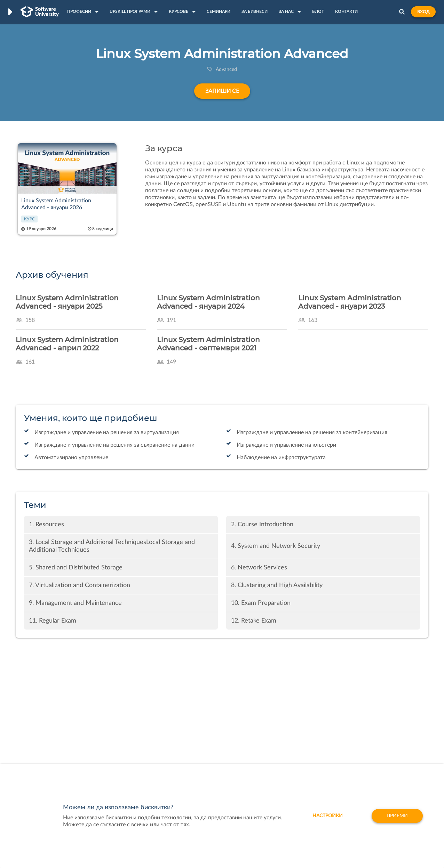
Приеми (397, 816)
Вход (423, 12)
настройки (328, 816)
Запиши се (222, 91)
